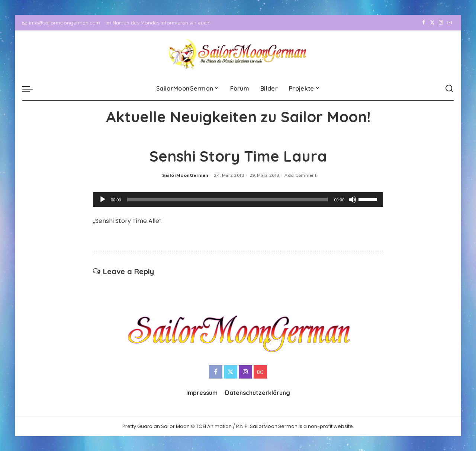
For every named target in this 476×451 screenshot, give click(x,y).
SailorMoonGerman (185, 175)
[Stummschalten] (353, 199)
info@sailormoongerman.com (61, 23)
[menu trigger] (31, 89)
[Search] (449, 89)
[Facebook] (424, 23)
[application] (238, 199)
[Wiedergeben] (103, 199)
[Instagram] (441, 23)
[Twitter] (432, 23)
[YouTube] (449, 23)
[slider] (228, 199)
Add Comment (300, 175)
